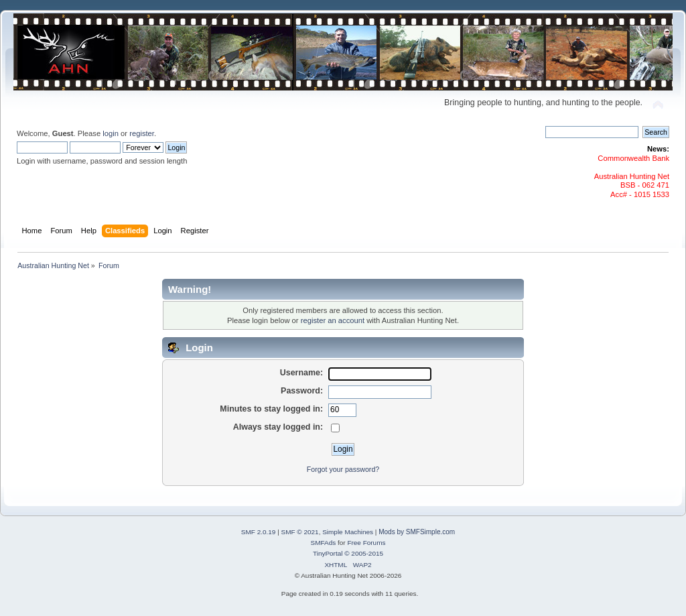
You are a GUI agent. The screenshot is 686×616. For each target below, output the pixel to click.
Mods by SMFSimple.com (417, 532)
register (142, 133)
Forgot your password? (343, 469)
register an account (333, 320)
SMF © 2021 (300, 532)
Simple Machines (348, 532)
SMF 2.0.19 (259, 532)
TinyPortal (328, 553)
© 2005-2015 (364, 553)
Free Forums (366, 543)
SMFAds (324, 543)
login (111, 133)
